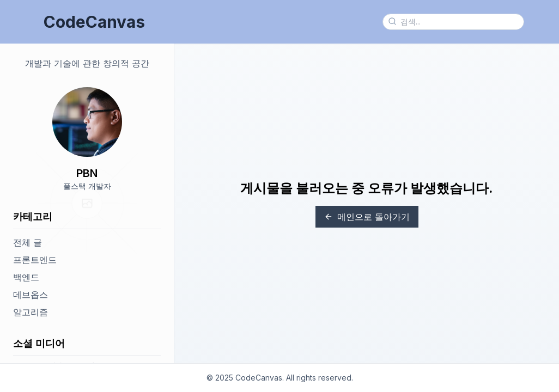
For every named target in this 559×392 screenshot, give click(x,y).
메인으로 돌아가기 (367, 217)
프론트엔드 (35, 260)
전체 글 (28, 242)
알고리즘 (31, 312)
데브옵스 (31, 295)
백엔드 (26, 277)
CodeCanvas (94, 22)
